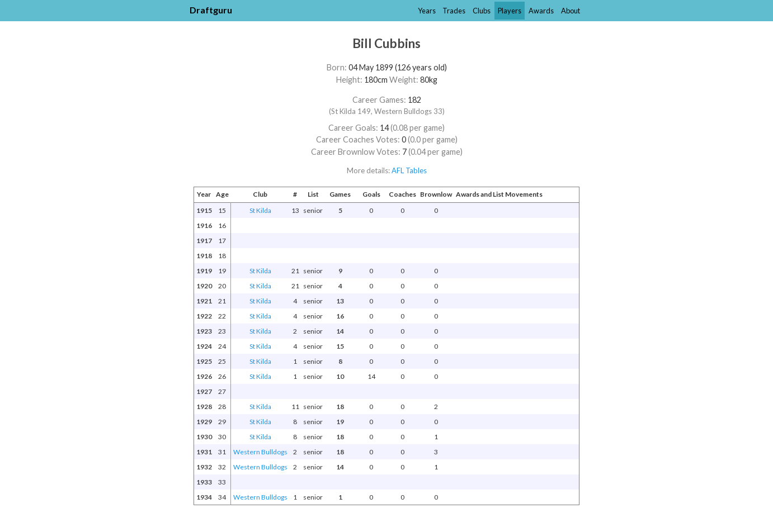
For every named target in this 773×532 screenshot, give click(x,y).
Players (510, 11)
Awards (541, 11)
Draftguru (211, 10)
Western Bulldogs (260, 452)
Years (427, 11)
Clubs (482, 11)
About (571, 11)
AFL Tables (409, 170)
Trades (454, 11)
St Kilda (260, 210)
